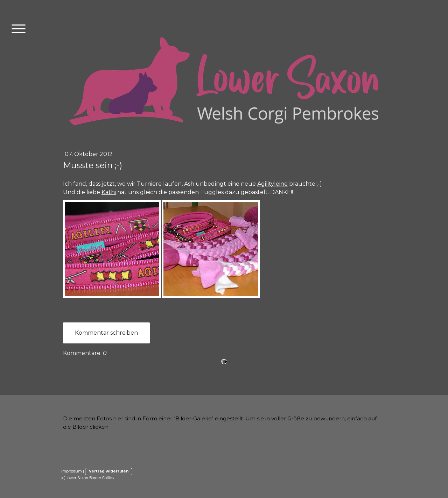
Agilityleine (272, 184)
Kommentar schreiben (106, 333)
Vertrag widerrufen (109, 471)
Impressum (72, 471)
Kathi (109, 192)
